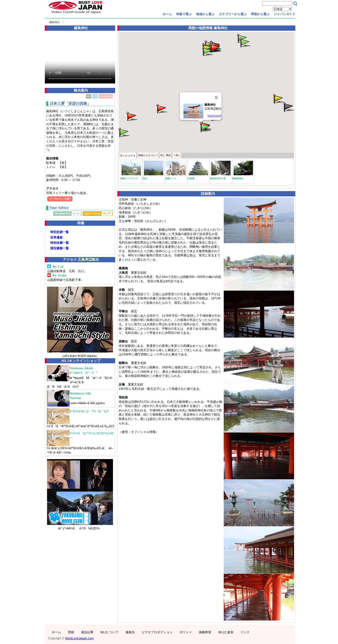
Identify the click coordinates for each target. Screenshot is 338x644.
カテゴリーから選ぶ (233, 14)
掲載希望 (205, 632)
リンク (245, 632)
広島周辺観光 (106, 96)
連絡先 (130, 632)
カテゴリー (148, 155)
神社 (89, 96)
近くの (128, 156)
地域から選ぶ (205, 14)
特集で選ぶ (184, 14)
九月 (95, 96)
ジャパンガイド (285, 14)
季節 (166, 155)
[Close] (216, 98)
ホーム (167, 14)
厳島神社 (55, 22)
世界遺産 (56, 237)
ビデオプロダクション (157, 632)
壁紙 (71, 632)
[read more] (214, 116)
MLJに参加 (226, 632)
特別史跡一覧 (60, 232)
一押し (177, 155)
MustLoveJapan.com (79, 638)
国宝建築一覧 (60, 248)
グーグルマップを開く (60, 199)
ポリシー (186, 632)
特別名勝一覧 (60, 243)
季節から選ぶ (260, 14)
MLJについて (109, 632)
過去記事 (87, 632)
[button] (278, 99)
